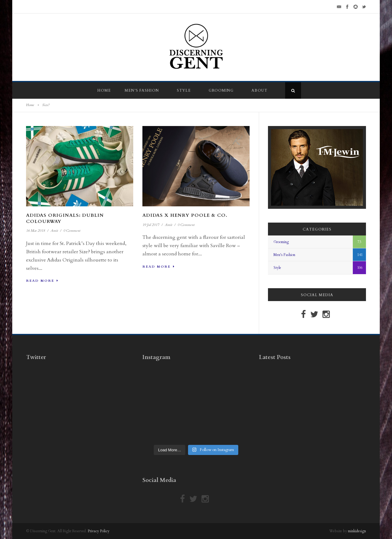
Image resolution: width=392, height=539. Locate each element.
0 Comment (72, 231)
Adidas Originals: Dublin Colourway (65, 218)
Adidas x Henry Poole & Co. (185, 215)
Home (104, 90)
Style (184, 90)
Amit (54, 231)
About (259, 90)
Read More (42, 281)
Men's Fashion (284, 255)
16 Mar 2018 (36, 231)
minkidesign (357, 531)
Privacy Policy (98, 531)
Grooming (221, 90)
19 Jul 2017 (151, 225)
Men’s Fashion (142, 90)
